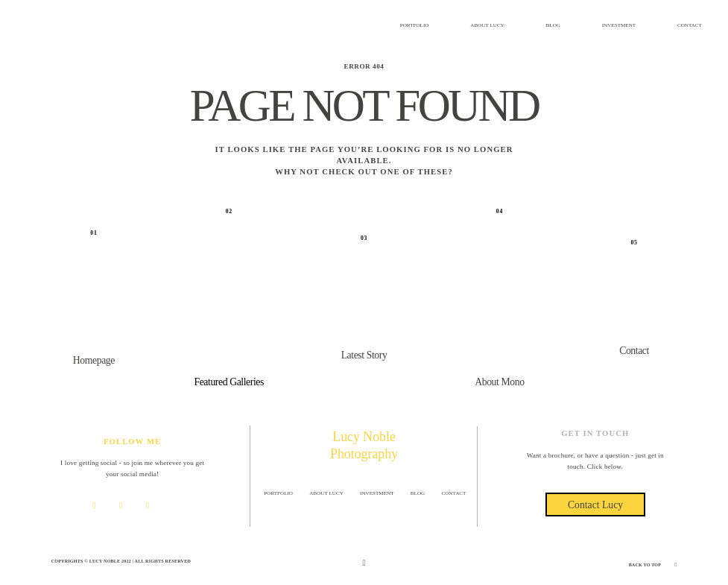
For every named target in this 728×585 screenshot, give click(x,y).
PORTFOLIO (415, 26)
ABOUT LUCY (487, 26)
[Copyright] (364, 563)
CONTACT (690, 26)
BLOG (553, 26)
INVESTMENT (619, 26)
